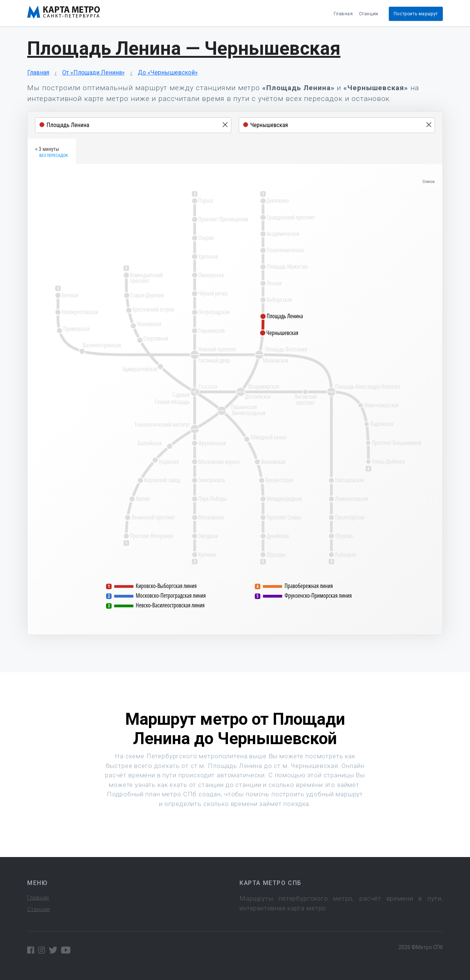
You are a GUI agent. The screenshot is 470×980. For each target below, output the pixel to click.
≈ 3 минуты (51, 152)
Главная (343, 14)
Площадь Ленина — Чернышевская (184, 48)
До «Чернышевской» (168, 72)
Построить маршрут (416, 14)
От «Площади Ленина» (93, 72)
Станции (369, 14)
